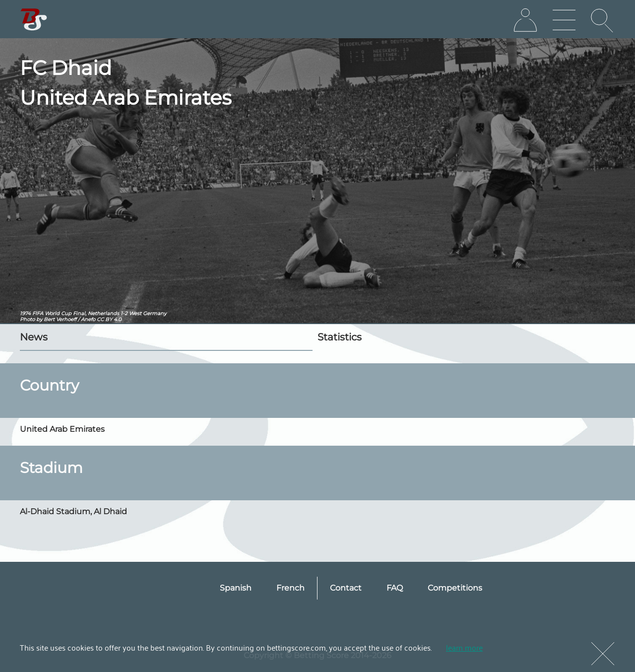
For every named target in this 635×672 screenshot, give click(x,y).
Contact (346, 588)
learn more (464, 647)
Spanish (236, 588)
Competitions (455, 588)
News (34, 337)
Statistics (340, 337)
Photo (27, 319)
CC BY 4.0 (109, 319)
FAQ (395, 588)
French (290, 588)
